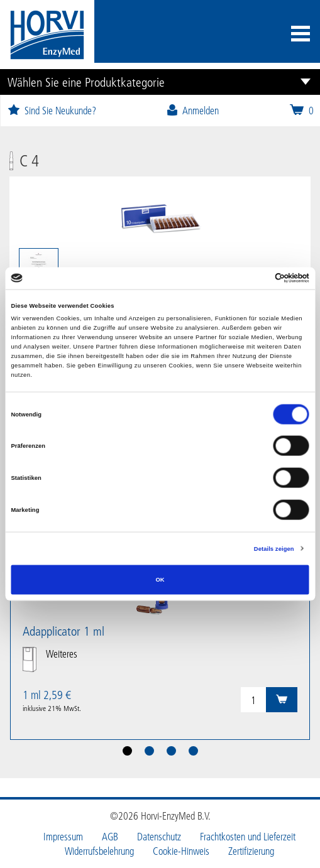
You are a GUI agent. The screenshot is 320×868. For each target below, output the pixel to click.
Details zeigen (274, 548)
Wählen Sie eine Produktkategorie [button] (86, 82)
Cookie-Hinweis (181, 851)
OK (160, 580)
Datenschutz (159, 837)
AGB (110, 837)
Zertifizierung (251, 851)
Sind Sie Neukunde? (52, 110)
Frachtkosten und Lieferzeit (248, 837)
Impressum (63, 837)
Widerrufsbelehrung (99, 851)
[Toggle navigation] (301, 35)
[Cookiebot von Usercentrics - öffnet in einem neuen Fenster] (254, 278)
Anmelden (192, 110)
